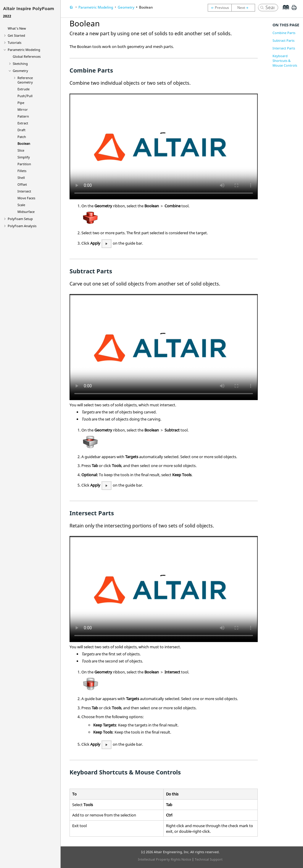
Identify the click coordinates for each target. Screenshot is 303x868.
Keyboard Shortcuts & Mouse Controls (285, 61)
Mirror (23, 109)
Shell (21, 178)
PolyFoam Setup (20, 219)
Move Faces (26, 198)
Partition (24, 164)
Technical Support (209, 859)
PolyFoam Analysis (22, 226)
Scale (21, 205)
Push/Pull (25, 96)
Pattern (23, 116)
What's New (17, 28)
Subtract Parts (283, 40)
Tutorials (14, 42)
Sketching (20, 64)
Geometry (20, 71)
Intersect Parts (284, 48)
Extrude (24, 89)
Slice (21, 150)
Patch (22, 137)
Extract (23, 123)
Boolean (24, 143)
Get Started (16, 35)
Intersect (24, 191)
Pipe (21, 103)
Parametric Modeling (24, 50)
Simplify (24, 157)
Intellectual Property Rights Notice (165, 859)
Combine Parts (284, 33)
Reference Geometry (25, 80)
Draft (21, 130)
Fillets (22, 171)
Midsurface (26, 212)
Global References (27, 56)
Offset (22, 184)
